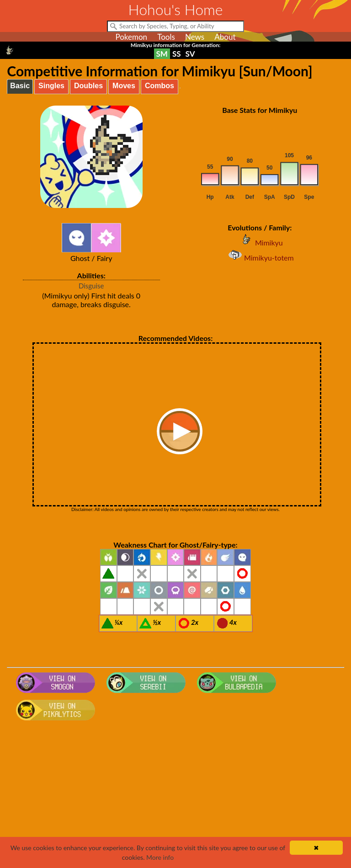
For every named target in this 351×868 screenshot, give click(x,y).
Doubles (88, 86)
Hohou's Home (176, 9)
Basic (20, 86)
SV (190, 54)
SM (162, 54)
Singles (51, 86)
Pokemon (131, 37)
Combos (160, 86)
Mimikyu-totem (260, 258)
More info (160, 857)
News (195, 37)
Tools (166, 37)
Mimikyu (260, 242)
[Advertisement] (176, 797)
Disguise (91, 286)
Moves (124, 86)
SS (177, 54)
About (225, 37)
